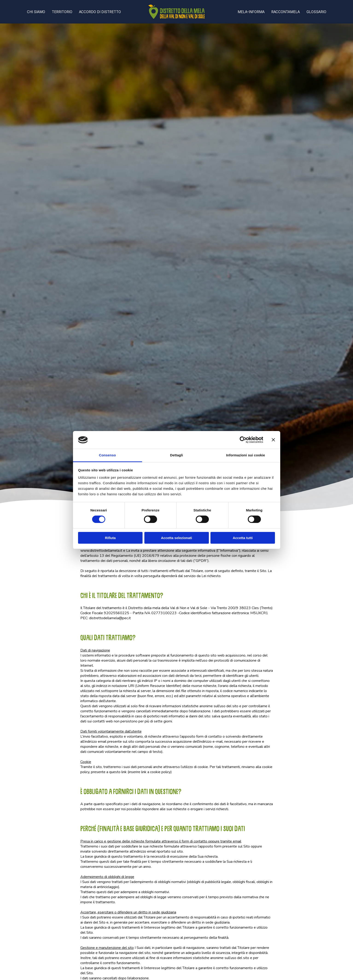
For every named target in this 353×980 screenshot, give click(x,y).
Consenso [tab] (107, 455)
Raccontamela (286, 12)
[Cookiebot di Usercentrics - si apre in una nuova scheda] (243, 440)
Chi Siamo (36, 12)
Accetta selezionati (176, 538)
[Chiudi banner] (273, 440)
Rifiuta (110, 538)
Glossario (316, 12)
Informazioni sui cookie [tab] (246, 455)
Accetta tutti (243, 538)
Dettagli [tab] (177, 455)
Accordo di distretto (100, 12)
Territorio (62, 12)
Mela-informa (251, 12)
